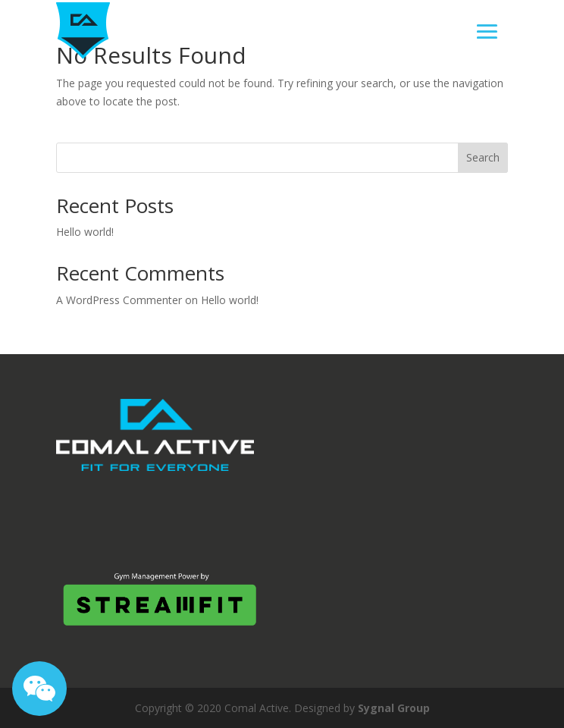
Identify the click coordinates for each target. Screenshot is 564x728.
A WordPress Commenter (119, 300)
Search (483, 157)
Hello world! (85, 232)
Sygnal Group (394, 708)
